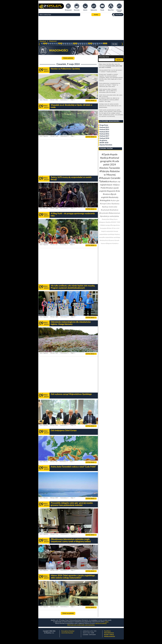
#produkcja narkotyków (110, 216)
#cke (118, 191)
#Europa (113, 225)
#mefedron (114, 210)
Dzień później (68, 58)
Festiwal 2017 (104, 136)
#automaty (114, 197)
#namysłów (106, 219)
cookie (107, 622)
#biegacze (102, 222)
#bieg (111, 219)
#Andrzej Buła (104, 240)
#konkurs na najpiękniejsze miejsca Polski (110, 185)
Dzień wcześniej (68, 613)
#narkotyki (105, 210)
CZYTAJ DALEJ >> (91, 101)
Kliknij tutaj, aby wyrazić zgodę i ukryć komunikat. (81, 625)
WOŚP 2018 (104, 143)
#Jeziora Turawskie (110, 168)
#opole (114, 155)
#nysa (116, 219)
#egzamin (111, 191)
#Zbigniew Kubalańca (112, 243)
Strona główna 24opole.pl (68, 631)
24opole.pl (43, 41)
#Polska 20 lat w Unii (113, 228)
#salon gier (115, 201)
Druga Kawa (104, 125)
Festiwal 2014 (104, 130)
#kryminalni (104, 213)
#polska (108, 222)
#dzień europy (105, 225)
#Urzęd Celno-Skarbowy (110, 204)
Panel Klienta (107, 631)
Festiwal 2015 (104, 132)
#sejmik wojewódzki (107, 231)
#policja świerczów (110, 207)
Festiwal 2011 (104, 127)
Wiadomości (53, 41)
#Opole (106, 155)
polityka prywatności (101, 623)
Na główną (103, 140)
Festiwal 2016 (104, 134)
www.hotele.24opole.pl (67, 633)
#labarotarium (114, 213)
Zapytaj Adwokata (106, 145)
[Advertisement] (81, 28)
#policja (104, 158)
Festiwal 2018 (104, 138)
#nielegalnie (105, 201)
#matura (107, 194)
